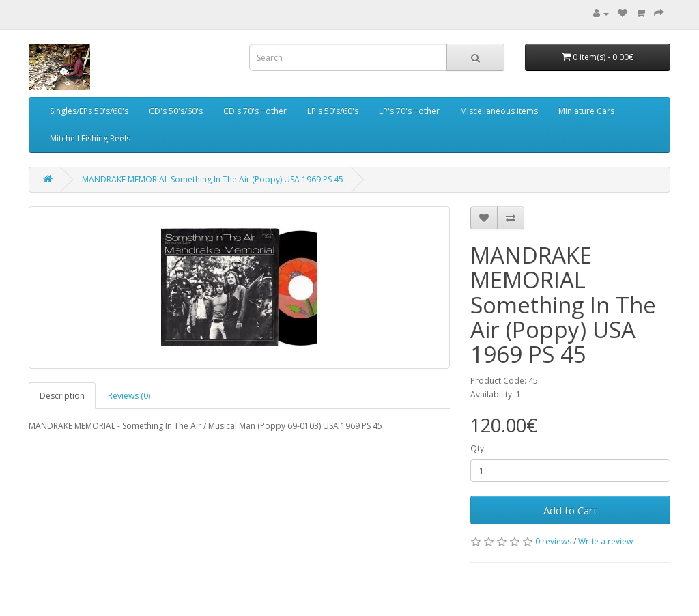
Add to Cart (570, 510)
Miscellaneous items (499, 111)
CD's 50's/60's (176, 111)
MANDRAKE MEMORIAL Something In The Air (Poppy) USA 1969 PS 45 (213, 179)
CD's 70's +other (255, 111)
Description (62, 396)
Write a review (605, 541)
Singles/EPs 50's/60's (89, 111)
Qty (477, 448)
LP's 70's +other (409, 111)
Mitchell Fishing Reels (90, 138)
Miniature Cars (586, 111)
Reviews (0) (129, 396)
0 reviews (553, 541)
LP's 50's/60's (333, 111)
